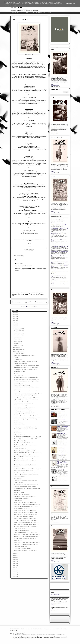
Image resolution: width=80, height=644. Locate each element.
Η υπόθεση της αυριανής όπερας (21, 546)
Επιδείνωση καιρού (18, 433)
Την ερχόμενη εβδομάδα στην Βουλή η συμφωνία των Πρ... (26, 485)
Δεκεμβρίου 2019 (18, 329)
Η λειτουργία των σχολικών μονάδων (22, 495)
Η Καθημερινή (54, 605)
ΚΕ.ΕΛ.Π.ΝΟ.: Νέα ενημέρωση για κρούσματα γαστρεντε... (26, 365)
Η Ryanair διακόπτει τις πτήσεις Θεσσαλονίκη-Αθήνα (25, 519)
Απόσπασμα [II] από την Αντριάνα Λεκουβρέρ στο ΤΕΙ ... (26, 439)
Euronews (16, 463)
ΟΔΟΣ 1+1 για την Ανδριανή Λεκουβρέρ (22, 548)
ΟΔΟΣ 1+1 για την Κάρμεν (20, 371)
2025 (14, 315)
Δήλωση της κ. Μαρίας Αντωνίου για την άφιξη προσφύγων (26, 397)
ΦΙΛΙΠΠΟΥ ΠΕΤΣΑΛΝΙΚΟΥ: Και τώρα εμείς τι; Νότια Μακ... (27, 417)
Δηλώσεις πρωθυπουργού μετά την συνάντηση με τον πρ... (26, 532)
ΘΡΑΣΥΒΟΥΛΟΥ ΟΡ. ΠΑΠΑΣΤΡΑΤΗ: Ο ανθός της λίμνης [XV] (28, 437)
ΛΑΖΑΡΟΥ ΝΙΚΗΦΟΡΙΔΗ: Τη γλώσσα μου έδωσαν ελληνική (27, 489)
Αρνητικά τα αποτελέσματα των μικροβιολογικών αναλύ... (26, 381)
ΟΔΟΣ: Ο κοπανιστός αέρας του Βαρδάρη (23, 455)
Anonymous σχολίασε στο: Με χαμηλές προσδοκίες (60, 219)
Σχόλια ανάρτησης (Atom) (32, 307)
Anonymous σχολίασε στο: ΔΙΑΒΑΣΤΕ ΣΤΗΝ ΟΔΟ (60, 228)
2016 (14, 558)
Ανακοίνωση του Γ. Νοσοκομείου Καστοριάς (23, 403)
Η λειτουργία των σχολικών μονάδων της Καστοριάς (25, 503)
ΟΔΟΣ (29, 247)
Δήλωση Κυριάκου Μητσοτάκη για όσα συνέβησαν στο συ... (27, 459)
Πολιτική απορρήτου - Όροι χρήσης (44, 13)
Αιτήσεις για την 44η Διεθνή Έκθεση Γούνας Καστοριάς (26, 395)
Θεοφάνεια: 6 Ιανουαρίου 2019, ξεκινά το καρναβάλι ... (25, 487)
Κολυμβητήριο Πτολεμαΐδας (20, 435)
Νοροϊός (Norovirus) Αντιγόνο (20, 363)
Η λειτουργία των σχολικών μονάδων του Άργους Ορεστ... (26, 513)
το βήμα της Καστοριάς (29, 249)
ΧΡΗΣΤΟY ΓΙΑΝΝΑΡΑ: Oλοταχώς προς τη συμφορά (25, 449)
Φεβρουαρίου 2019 (18, 349)
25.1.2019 (16, 421)
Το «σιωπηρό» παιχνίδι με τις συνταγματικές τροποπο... (26, 427)
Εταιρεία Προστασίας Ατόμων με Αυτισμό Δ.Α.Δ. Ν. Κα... (26, 507)
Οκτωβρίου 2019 (18, 333)
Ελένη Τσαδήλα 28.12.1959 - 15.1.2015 (22, 509)
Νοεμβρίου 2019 (18, 331)
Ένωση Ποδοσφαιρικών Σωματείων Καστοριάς (24, 443)
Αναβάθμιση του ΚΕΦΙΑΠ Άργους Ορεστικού (24, 516)
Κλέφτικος (16, 467)
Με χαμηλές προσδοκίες (61, 448)
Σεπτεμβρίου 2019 (18, 335)
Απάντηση (17, 271)
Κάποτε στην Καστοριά (61, 420)
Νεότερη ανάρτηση (16, 302)
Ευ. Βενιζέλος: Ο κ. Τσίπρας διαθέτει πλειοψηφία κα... (25, 538)
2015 (14, 560)
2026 (14, 313)
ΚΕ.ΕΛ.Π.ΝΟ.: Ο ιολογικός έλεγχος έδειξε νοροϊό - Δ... (26, 369)
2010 (14, 570)
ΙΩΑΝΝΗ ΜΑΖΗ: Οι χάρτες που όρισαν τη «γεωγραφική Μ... (27, 475)
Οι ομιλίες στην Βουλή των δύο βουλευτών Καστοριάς (25, 419)
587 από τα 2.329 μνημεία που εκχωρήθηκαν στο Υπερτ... (26, 481)
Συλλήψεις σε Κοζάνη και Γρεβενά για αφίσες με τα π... (26, 497)
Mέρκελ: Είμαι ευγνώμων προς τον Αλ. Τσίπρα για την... (26, 550)
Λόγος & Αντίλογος (18, 359)
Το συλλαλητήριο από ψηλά (20, 447)
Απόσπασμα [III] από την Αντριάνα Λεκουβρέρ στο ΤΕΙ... (26, 429)
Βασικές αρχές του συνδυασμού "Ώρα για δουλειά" (25, 451)
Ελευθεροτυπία (54, 611)
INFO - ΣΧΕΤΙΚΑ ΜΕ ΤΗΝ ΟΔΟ (27, 13)
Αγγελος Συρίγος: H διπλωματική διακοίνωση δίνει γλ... (26, 465)
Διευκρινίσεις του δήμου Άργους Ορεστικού (23, 401)
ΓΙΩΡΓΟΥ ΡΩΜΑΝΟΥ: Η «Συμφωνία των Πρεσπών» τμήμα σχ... (28, 469)
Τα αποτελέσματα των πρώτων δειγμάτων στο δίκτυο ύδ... (26, 391)
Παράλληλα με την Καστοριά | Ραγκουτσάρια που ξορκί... (26, 544)
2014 (14, 562)
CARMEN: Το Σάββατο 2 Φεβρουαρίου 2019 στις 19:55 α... (26, 387)
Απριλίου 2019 (18, 345)
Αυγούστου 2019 (18, 337)
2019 (14, 327)
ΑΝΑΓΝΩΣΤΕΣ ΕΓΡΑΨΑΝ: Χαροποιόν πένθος (62, 441)
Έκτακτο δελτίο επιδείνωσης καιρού (22, 530)
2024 (14, 317)
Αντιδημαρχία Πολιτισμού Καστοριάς (22, 385)
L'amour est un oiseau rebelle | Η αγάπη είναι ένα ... (25, 355)
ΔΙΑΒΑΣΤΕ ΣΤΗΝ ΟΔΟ (19, 353)
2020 (14, 325)
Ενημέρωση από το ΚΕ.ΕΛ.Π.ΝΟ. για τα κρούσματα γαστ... (26, 379)
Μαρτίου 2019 (17, 347)
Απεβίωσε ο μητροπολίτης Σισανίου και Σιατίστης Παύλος (26, 522)
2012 (14, 566)
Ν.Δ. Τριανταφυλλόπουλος (56, 604)
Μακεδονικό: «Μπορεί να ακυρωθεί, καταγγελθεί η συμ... (26, 515)
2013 (14, 564)
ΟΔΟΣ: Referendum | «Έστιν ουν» (21, 499)
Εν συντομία (17, 357)
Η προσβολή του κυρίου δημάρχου (63, 426)
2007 (14, 576)
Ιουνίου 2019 (17, 341)
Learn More (69, 4)
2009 (14, 572)
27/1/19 (21, 264)
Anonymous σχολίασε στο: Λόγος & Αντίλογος (59, 224)
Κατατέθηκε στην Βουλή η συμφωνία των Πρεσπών (25, 473)
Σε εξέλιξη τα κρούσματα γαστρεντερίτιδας (23, 411)
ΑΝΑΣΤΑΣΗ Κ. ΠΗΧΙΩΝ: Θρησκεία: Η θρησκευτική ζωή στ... (27, 505)
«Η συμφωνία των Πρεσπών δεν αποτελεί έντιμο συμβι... (26, 526)
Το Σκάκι (16, 431)
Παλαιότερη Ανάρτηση (41, 302)
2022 (14, 321)
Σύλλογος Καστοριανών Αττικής (21, 441)
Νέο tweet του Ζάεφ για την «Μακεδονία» (23, 409)
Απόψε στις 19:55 (18, 540)
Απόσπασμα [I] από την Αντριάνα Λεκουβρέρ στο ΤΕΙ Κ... (26, 524)
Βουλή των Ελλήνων (18, 423)
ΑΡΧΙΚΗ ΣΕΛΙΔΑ (15, 13)
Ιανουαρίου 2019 (18, 352)
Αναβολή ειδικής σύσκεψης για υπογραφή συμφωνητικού (26, 415)
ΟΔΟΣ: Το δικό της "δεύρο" (62, 455)
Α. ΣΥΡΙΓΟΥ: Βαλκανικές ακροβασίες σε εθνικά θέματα (26, 521)
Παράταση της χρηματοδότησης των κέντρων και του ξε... (26, 399)
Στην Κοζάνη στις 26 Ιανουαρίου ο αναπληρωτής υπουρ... (26, 445)
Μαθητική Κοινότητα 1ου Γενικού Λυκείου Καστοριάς (25, 361)
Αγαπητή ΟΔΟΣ (17, 389)
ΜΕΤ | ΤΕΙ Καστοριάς (19, 375)
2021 (14, 323)
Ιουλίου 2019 (17, 339)
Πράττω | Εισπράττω (18, 483)
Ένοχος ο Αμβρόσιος (18, 383)
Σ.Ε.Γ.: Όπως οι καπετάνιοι (20, 477)
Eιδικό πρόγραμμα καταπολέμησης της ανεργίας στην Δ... (26, 377)
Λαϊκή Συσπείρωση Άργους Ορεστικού (22, 405)
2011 (14, 568)
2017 (14, 556)
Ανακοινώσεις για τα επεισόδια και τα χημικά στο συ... (25, 461)
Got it (75, 4)
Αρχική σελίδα (28, 302)
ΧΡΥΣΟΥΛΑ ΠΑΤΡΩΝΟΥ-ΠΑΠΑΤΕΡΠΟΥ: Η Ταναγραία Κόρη (62, 462)
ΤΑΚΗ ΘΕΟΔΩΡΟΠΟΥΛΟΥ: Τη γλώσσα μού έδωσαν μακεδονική (28, 453)
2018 (14, 553)
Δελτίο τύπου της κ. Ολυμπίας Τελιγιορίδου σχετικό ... (25, 407)
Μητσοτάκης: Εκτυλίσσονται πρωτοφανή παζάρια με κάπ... (26, 536)
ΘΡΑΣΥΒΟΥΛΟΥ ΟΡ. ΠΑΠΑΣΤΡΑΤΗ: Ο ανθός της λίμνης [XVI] (28, 393)
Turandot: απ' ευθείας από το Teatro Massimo (23, 471)
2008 (14, 574)
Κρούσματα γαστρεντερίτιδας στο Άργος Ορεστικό (25, 413)
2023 (14, 319)
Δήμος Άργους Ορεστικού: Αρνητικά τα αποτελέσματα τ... (26, 367)
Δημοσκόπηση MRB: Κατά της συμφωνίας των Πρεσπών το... (27, 457)
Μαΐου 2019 (17, 343)
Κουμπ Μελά (17, 491)
